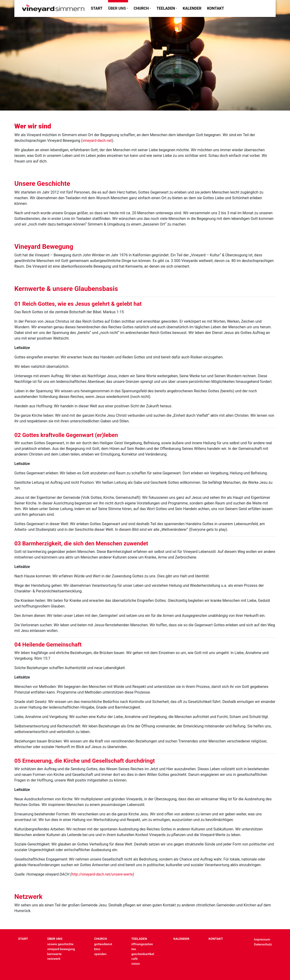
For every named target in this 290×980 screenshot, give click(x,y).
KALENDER (192, 8)
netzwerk (54, 959)
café (134, 959)
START (97, 8)
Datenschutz (263, 944)
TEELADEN (166, 8)
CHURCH (141, 8)
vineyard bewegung (61, 949)
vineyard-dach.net (97, 141)
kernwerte (54, 954)
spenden (100, 954)
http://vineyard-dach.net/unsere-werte (102, 874)
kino (97, 949)
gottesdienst (103, 944)
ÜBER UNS (117, 8)
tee (134, 949)
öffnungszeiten (142, 944)
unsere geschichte (60, 944)
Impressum (262, 939)
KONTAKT (216, 8)
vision (136, 964)
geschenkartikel (143, 954)
